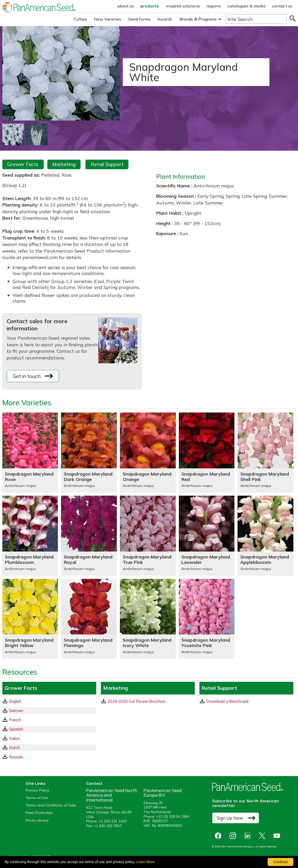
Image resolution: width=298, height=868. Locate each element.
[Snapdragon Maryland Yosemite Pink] (207, 619)
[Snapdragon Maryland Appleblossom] (265, 536)
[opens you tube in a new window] (278, 836)
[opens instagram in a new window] (234, 836)
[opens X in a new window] (263, 836)
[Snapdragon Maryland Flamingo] (89, 619)
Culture (80, 19)
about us (126, 6)
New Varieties (108, 19)
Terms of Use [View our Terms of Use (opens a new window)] (37, 798)
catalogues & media (246, 6)
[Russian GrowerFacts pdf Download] (49, 757)
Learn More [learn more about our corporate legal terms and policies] (145, 862)
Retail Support (107, 164)
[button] (201, 19)
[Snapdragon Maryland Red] (207, 453)
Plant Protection (39, 813)
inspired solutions (183, 6)
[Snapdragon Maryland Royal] (89, 536)
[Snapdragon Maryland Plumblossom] (30, 536)
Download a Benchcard (224, 701)
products (150, 6)
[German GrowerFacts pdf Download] (49, 711)
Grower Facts (23, 164)
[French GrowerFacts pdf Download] (49, 720)
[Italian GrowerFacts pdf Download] (49, 738)
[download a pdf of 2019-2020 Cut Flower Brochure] (148, 701)
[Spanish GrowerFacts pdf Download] (49, 729)
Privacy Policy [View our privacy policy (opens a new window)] (37, 790)
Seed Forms (139, 19)
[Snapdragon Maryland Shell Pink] (265, 453)
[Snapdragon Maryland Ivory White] (148, 619)
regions (214, 6)
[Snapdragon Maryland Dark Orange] (89, 453)
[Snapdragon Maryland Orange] (148, 453)
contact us (282, 6)
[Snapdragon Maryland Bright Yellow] (30, 619)
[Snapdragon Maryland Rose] (30, 453)
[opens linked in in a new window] (249, 836)
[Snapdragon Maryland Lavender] (207, 536)
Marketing (64, 164)
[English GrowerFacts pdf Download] (49, 701)
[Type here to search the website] (256, 19)
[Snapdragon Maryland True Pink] (148, 536)
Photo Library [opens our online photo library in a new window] (37, 820)
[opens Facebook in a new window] (219, 836)
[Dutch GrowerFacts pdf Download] (49, 748)
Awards (165, 19)
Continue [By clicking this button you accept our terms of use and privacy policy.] (281, 862)
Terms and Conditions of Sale (51, 805)
